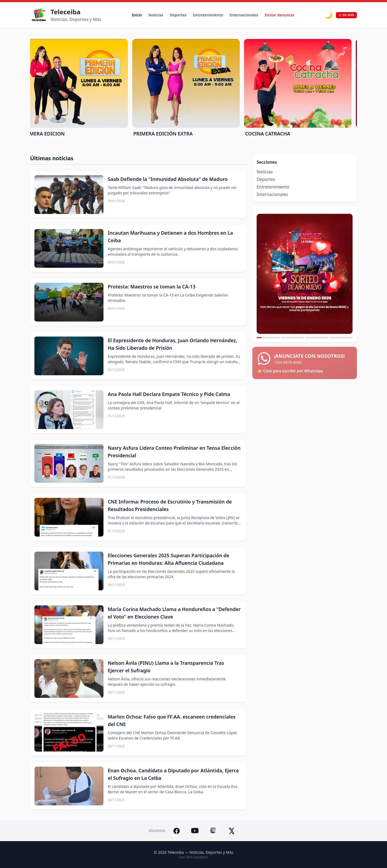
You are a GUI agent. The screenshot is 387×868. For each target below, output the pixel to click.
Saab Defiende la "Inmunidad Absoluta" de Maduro (168, 179)
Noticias (156, 15)
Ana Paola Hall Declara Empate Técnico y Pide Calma (169, 394)
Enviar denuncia (279, 15)
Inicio (137, 15)
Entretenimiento (208, 15)
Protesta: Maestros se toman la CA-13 (152, 287)
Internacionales (244, 15)
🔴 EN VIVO (346, 15)
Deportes (178, 15)
